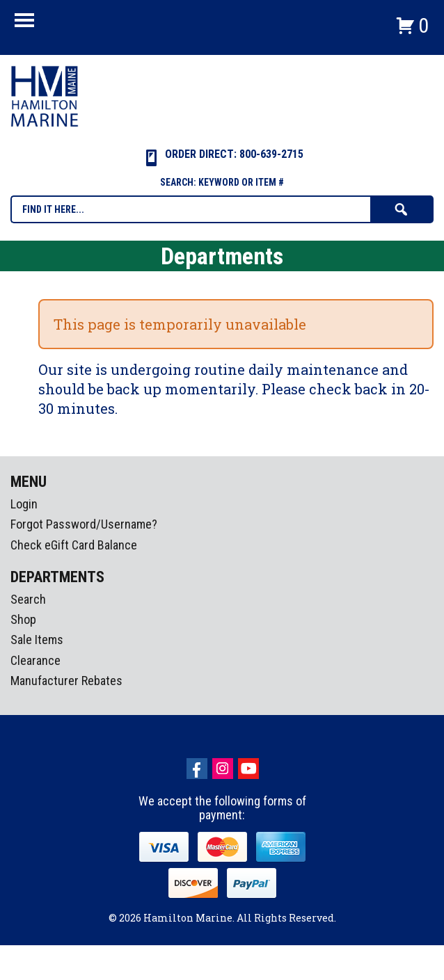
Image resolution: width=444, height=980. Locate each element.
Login (24, 504)
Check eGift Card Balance (74, 545)
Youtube (248, 769)
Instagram (223, 769)
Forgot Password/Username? (84, 524)
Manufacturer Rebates (66, 681)
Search (28, 599)
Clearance (35, 660)
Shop (23, 619)
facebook (197, 769)
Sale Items (37, 640)
